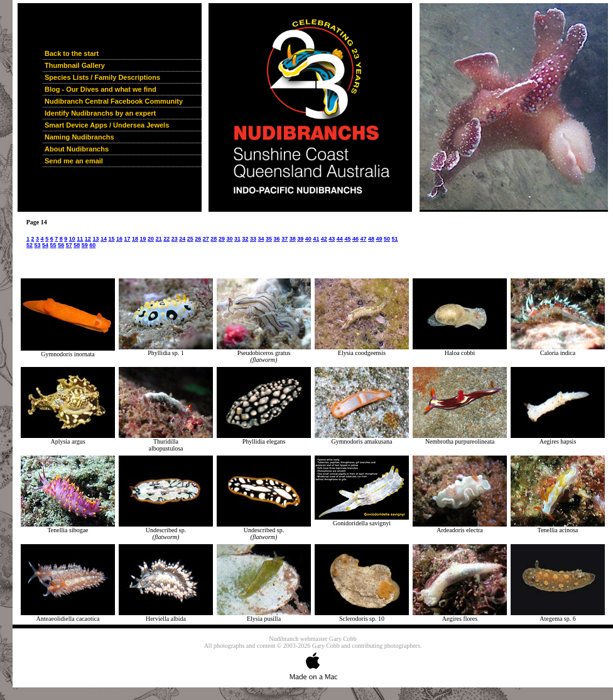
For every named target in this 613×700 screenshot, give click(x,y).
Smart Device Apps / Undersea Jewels (107, 125)
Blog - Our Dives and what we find (100, 89)
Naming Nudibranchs (79, 137)
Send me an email (74, 161)
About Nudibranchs (77, 149)
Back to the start (72, 53)
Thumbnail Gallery (75, 65)
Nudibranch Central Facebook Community (114, 101)
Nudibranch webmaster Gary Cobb (313, 639)
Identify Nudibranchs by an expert (100, 113)
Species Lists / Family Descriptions (102, 77)
